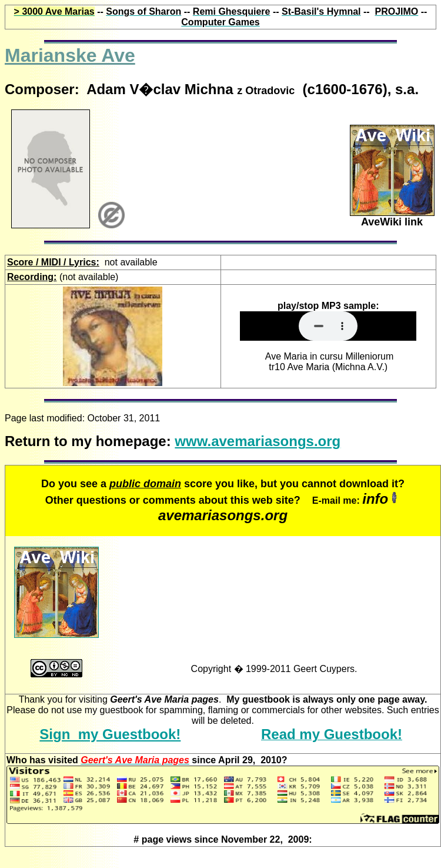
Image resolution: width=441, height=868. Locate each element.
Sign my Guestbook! (110, 734)
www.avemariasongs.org (258, 441)
